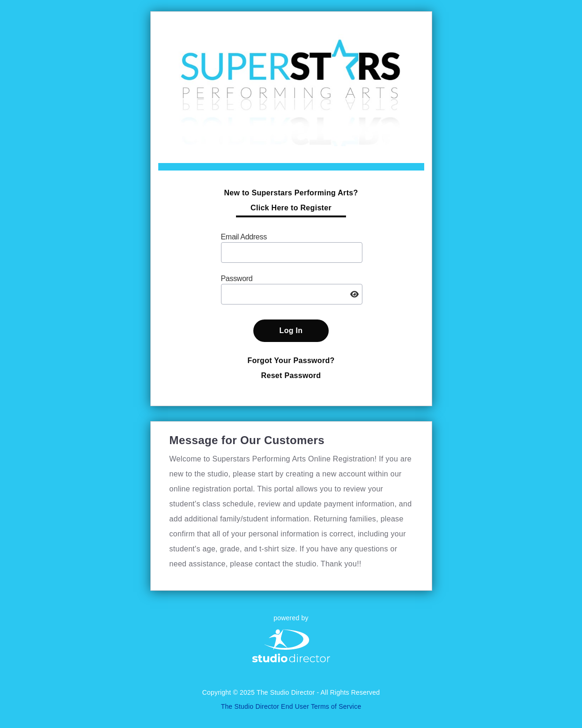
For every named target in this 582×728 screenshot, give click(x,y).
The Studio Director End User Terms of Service (291, 706)
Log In (291, 331)
